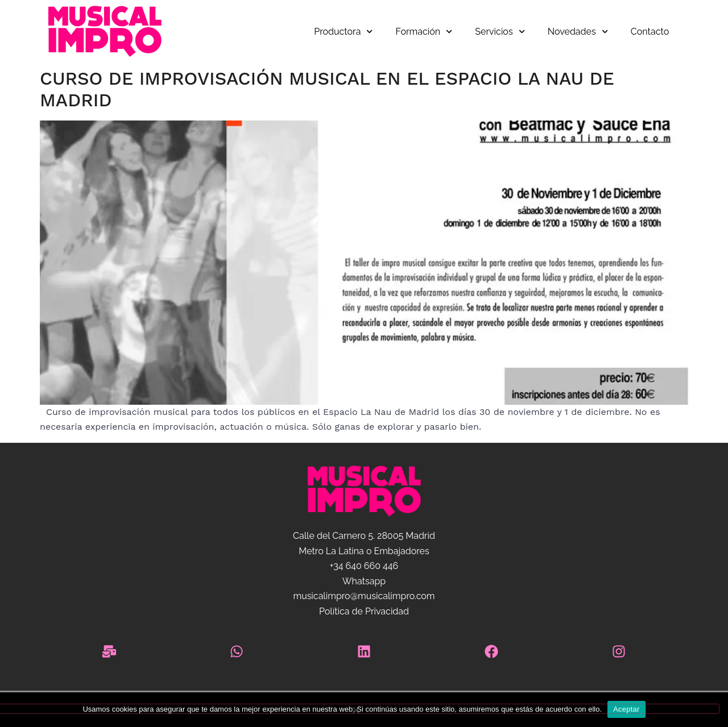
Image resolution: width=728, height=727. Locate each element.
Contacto (650, 32)
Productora (343, 32)
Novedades (578, 32)
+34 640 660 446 (364, 566)
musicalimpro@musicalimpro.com (364, 596)
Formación (424, 32)
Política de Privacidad (364, 611)
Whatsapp (364, 581)
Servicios (500, 32)
